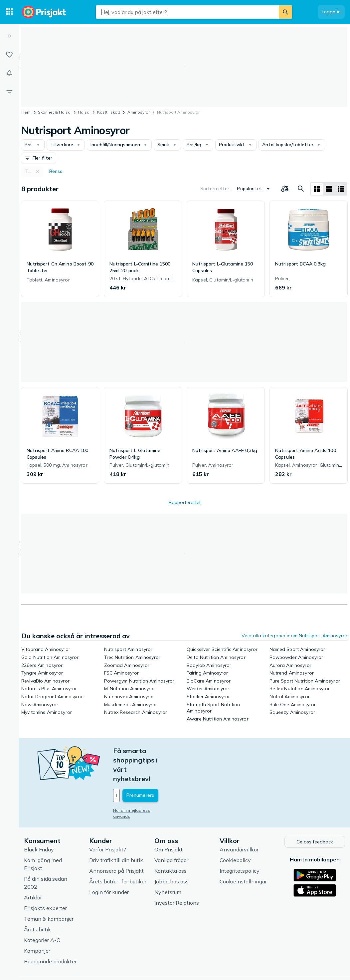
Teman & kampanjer (49, 889)
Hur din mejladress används (141, 782)
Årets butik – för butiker (118, 852)
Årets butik (37, 900)
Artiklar (33, 868)
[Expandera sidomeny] (9, 36)
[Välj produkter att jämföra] (285, 189)
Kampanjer (37, 921)
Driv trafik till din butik (116, 831)
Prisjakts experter (45, 879)
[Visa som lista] (329, 189)
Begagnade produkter (50, 932)
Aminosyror (139, 112)
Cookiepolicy (235, 831)
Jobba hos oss (172, 852)
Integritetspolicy (240, 841)
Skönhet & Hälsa (54, 112)
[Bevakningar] (9, 73)
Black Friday (39, 820)
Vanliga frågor (171, 831)
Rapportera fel (184, 502)
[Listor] (9, 55)
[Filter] (9, 92)
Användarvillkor (239, 820)
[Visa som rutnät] (317, 189)
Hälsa (84, 112)
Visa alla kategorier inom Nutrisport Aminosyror (294, 636)
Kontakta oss (171, 841)
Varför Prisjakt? (108, 820)
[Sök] (285, 12)
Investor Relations (177, 873)
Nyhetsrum (168, 863)
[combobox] (187, 12)
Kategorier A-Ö (42, 911)
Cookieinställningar (243, 852)
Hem (26, 112)
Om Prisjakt (169, 820)
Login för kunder (109, 863)
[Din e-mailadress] (157, 767)
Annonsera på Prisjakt (116, 841)
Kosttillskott (109, 112)
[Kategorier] (9, 12)
